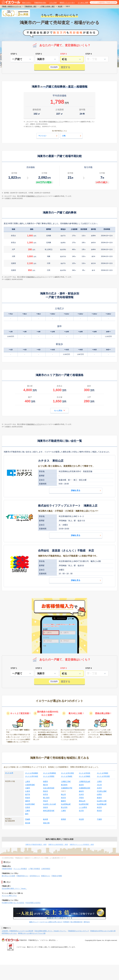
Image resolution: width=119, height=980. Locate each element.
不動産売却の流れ (40, 3)
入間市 (99, 782)
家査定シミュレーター (67, 3)
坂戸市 (28, 794)
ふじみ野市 (83, 807)
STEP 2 (39, 54)
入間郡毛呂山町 (85, 782)
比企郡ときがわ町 (50, 804)
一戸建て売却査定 (34, 869)
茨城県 (28, 819)
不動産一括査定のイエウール (11, 6)
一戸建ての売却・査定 (47, 6)
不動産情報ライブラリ (34, 196)
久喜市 (28, 791)
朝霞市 (46, 782)
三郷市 (28, 811)
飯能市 (63, 801)
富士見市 (64, 807)
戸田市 (81, 798)
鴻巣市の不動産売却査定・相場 (36, 844)
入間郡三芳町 (66, 782)
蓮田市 (28, 801)
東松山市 (82, 801)
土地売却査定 (46, 869)
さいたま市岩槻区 (32, 773)
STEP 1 (14, 54)
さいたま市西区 (49, 776)
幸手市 (46, 794)
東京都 (28, 823)
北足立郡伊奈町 (49, 788)
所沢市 (63, 798)
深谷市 (46, 807)
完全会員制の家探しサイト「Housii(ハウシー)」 (51, 931)
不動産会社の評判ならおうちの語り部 (103, 931)
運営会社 (87, 922)
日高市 (28, 807)
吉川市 (81, 811)
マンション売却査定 (20, 869)
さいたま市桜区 (103, 773)
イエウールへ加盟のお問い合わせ (51, 922)
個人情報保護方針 (76, 922)
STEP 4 (89, 54)
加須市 (81, 785)
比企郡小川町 (102, 801)
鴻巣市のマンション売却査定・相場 (82, 844)
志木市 (81, 794)
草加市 (28, 798)
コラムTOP (53, 3)
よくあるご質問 (83, 3)
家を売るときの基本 (8, 876)
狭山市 (63, 794)
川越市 (28, 788)
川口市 (99, 785)
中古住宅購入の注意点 (33, 903)
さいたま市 (9, 773)
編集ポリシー (34, 922)
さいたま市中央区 (32, 776)
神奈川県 (46, 823)
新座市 (99, 798)
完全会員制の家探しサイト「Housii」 (14, 888)
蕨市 (27, 814)
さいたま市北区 (85, 773)
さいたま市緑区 (67, 776)
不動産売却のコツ (22, 876)
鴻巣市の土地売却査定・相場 (58, 844)
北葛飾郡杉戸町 (67, 788)
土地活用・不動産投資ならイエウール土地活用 (18, 931)
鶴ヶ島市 (46, 798)
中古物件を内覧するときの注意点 (13, 903)
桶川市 (46, 785)
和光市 (99, 811)
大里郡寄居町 (30, 785)
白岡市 (99, 794)
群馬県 (63, 819)
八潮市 (63, 811)
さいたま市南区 (85, 776)
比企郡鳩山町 (66, 804)
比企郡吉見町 (84, 804)
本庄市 (99, 807)
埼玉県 (60, 6)
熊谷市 (46, 791)
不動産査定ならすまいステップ (78, 931)
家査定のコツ (46, 876)
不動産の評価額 (57, 876)
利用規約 (66, 922)
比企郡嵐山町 (102, 804)
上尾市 (28, 782)
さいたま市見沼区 (103, 776)
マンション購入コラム (9, 896)
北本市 (99, 788)
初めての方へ (27, 3)
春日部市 (64, 785)
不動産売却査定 (7, 869)
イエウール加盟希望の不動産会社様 (103, 2)
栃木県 (46, 819)
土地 (72, 136)
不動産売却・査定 (31, 6)
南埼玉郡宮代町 (49, 811)
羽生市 (46, 801)
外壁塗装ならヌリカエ (9, 933)
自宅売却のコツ (35, 876)
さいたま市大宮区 (67, 773)
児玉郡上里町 (102, 791)
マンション (48, 136)
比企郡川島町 (30, 804)
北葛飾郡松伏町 (85, 788)
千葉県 (99, 819)
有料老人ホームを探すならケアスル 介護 (32, 933)
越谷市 (81, 791)
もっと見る (60, 410)
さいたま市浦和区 (50, 773)
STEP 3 (63, 54)
